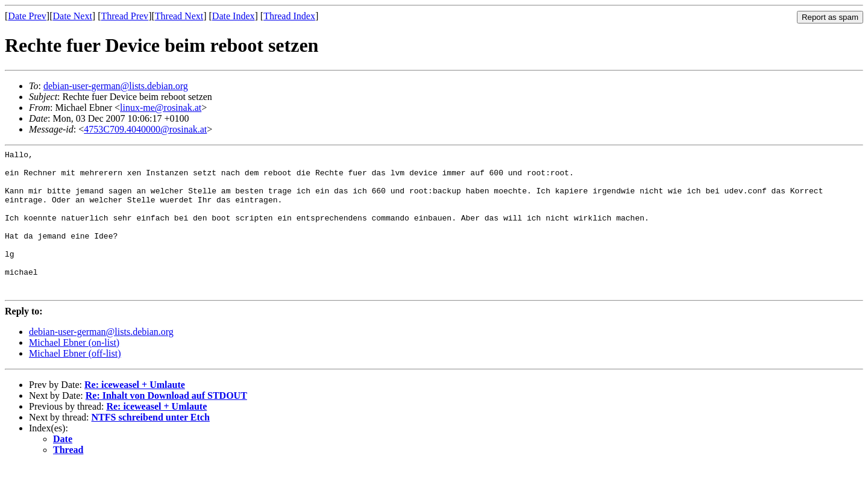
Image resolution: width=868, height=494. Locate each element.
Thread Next (179, 16)
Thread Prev (124, 16)
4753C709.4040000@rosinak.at (145, 129)
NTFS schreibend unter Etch (151, 446)
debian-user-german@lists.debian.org (116, 86)
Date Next (73, 16)
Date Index (234, 16)
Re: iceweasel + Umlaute (135, 414)
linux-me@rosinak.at (161, 108)
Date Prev (27, 16)
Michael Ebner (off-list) (75, 382)
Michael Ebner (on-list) (74, 371)
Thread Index (289, 16)
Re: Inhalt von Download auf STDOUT (166, 424)
